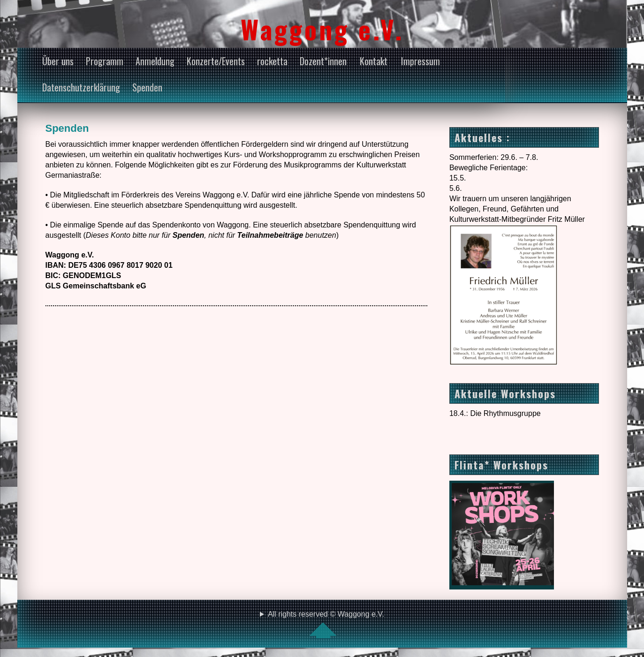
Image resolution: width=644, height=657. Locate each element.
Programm (105, 61)
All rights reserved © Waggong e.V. (322, 624)
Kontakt (374, 61)
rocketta (272, 61)
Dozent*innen (323, 61)
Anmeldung (155, 61)
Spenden (147, 87)
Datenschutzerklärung (81, 87)
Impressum (420, 61)
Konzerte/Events (216, 61)
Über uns (58, 61)
